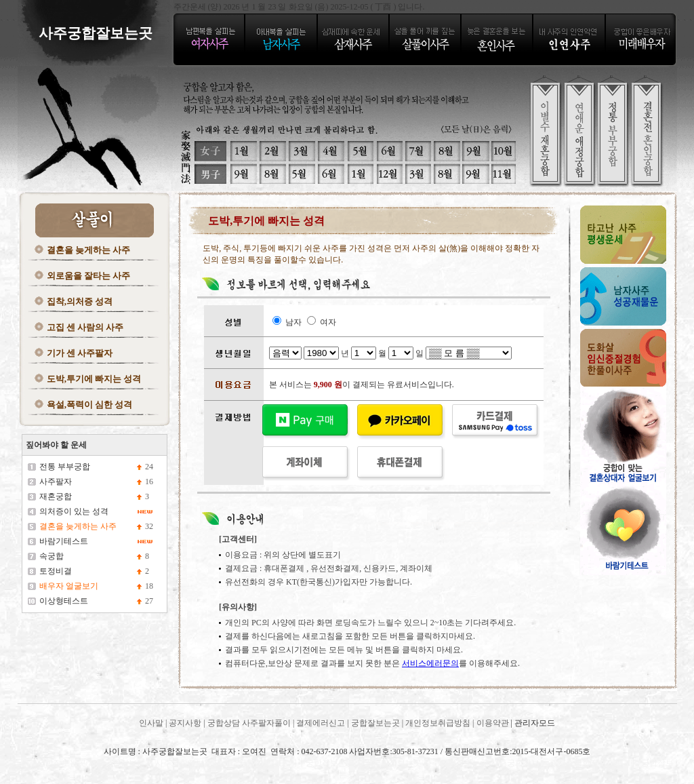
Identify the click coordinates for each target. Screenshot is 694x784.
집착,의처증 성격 (80, 301)
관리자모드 (535, 723)
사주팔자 (56, 482)
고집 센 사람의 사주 (85, 327)
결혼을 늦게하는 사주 (89, 250)
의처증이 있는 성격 (74, 511)
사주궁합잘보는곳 (55, 763)
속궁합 (52, 556)
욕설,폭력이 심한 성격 (90, 405)
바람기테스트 (64, 541)
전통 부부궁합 (65, 467)
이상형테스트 (64, 601)
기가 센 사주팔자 (80, 353)
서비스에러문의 (430, 663)
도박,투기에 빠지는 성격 (94, 379)
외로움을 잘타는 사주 (89, 276)
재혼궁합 (56, 496)
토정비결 (56, 571)
